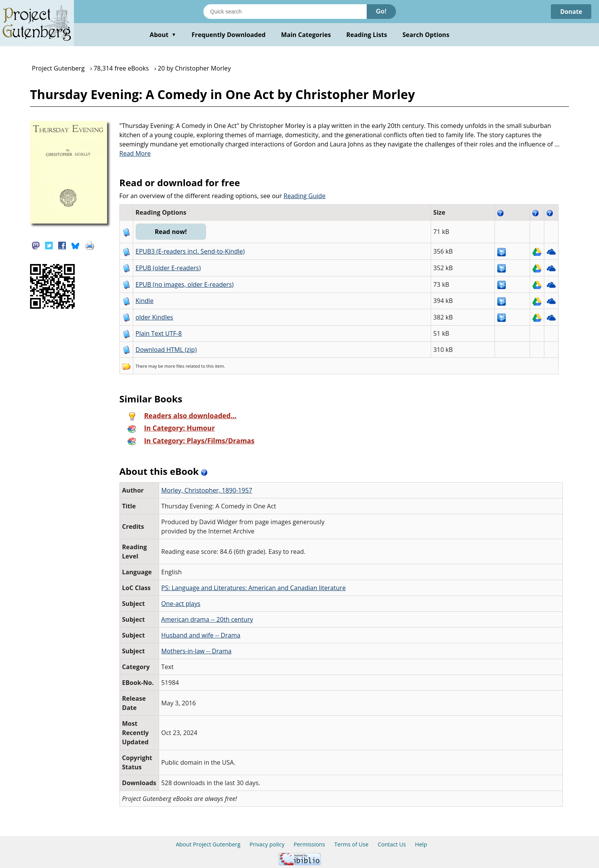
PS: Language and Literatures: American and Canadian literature (254, 588)
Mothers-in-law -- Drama (196, 651)
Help (421, 844)
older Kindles (154, 317)
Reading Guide (305, 196)
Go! (381, 11)
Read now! (171, 232)
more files (174, 366)
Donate (571, 12)
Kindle (145, 301)
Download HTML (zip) (166, 350)
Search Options (426, 35)
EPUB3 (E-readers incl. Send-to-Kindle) (190, 251)
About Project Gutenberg (208, 844)
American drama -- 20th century (207, 619)
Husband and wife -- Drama (201, 635)
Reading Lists (367, 35)
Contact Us (392, 844)
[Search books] (285, 12)
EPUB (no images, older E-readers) (185, 284)
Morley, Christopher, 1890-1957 (207, 490)
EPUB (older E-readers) (168, 268)
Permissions (309, 844)
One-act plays (181, 604)
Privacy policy (267, 844)
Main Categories (306, 35)
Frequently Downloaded (228, 35)
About (163, 35)
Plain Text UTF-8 (159, 333)
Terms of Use (352, 844)
